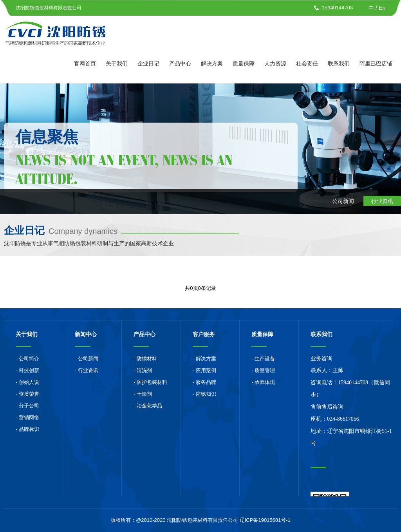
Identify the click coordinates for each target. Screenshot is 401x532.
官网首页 (85, 63)
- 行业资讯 (87, 370)
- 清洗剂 (143, 370)
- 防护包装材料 (150, 382)
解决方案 (212, 63)
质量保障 (244, 63)
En (382, 8)
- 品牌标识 (27, 429)
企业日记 (148, 63)
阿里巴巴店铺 (376, 63)
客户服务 (204, 334)
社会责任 (307, 63)
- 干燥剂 (143, 394)
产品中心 (180, 63)
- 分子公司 (27, 406)
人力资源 (275, 63)
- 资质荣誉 (27, 394)
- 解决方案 (204, 359)
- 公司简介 (27, 359)
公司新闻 (343, 201)
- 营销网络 (27, 417)
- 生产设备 (263, 359)
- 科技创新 (27, 370)
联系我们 (339, 63)
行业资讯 (382, 201)
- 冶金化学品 (148, 406)
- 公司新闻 (87, 359)
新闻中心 (86, 334)
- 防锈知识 (204, 394)
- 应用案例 (204, 370)
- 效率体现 (263, 382)
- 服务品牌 (204, 382)
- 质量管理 (263, 370)
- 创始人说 (27, 382)
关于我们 (117, 63)
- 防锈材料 (145, 359)
